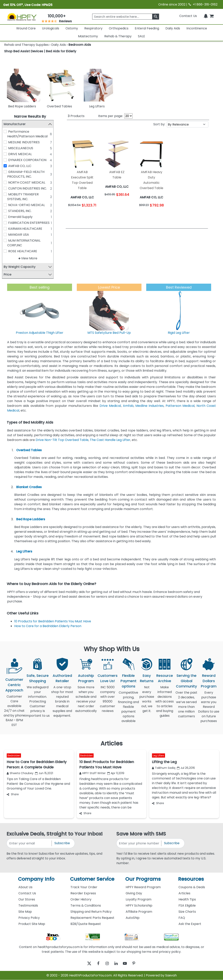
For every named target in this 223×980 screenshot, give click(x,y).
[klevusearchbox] (156, 17)
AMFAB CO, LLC (22, 166)
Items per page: (111, 116)
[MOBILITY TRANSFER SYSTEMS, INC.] (7, 194)
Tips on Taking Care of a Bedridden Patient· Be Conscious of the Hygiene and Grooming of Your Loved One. (38, 784)
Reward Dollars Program (209, 681)
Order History (81, 899)
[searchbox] (126, 17)
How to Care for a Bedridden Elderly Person (48, 626)
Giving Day (134, 893)
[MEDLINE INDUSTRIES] (7, 142)
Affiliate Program (139, 912)
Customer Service (92, 879)
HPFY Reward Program (143, 887)
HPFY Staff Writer (93, 773)
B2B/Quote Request (86, 924)
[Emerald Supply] (7, 217)
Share (13, 794)
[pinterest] (139, 964)
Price (10, 274)
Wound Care (26, 28)
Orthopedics (119, 28)
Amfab (128, 406)
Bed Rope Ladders (31, 519)
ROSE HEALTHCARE (25, 251)
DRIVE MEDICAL (22, 154)
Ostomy (72, 28)
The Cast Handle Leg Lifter (110, 440)
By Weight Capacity (22, 267)
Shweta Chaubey (20, 773)
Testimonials (28, 905)
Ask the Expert (190, 924)
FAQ (182, 918)
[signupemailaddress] (29, 843)
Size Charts (187, 912)
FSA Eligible (187, 905)
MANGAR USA (21, 235)
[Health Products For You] (22, 17)
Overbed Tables (29, 450)
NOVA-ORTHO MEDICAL (29, 205)
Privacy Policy (29, 918)
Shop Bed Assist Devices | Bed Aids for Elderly (40, 51)
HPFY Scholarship (139, 905)
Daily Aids (173, 28)
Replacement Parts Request (92, 918)
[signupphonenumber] (139, 843)
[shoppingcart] (212, 16)
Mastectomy (88, 36)
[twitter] (84, 964)
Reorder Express (83, 893)
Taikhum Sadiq (164, 768)
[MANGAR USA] (7, 234)
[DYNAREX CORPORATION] (7, 160)
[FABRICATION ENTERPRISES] (7, 223)
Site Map (25, 912)
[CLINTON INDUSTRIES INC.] (7, 188)
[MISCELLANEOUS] (7, 148)
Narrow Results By (30, 116)
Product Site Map (32, 924)
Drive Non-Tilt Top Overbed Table (62, 440)
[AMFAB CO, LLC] (7, 166)
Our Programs (143, 879)
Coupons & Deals (192, 887)
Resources (191, 879)
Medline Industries (149, 406)
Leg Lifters (24, 552)
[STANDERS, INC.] (7, 211)
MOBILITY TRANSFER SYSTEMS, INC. (25, 197)
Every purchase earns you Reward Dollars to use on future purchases (209, 709)
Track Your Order (84, 887)
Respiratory (93, 28)
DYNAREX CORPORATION (29, 160)
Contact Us (188, 16)
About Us (25, 887)
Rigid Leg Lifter (179, 333)
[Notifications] (206, 16)
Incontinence (197, 28)
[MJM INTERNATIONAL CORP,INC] (7, 240)
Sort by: (159, 124)
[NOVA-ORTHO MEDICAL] (7, 205)
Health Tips (187, 899)
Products (76, 116)
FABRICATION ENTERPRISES (31, 223)
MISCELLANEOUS (23, 148)
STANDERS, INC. (22, 211)
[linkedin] (117, 964)
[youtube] (128, 964)
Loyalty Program (139, 899)
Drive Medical (110, 406)
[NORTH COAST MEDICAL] (7, 182)
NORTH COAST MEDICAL (29, 182)
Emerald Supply (22, 217)
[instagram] (106, 964)
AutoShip (133, 918)
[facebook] (95, 964)
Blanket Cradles (29, 487)
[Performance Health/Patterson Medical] (7, 131)
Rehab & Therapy (118, 36)
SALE (141, 36)
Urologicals (51, 28)
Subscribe (62, 843)
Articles (184, 893)
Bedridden (14, 755)
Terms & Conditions (86, 905)
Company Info (36, 879)
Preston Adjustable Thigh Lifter (40, 333)
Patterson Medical (180, 406)
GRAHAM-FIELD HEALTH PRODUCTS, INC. (28, 174)
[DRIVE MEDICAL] (7, 154)
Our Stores (27, 899)
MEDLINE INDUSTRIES (26, 142)
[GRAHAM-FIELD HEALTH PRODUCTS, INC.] (7, 172)
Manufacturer (17, 124)
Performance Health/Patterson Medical (29, 134)
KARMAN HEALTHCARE (27, 229)
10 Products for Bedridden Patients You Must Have (53, 621)
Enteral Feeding (147, 28)
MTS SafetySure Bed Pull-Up (109, 333)
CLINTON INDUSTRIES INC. (30, 188)
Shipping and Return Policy (91, 912)
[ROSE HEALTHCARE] (7, 251)
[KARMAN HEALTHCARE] (7, 229)
